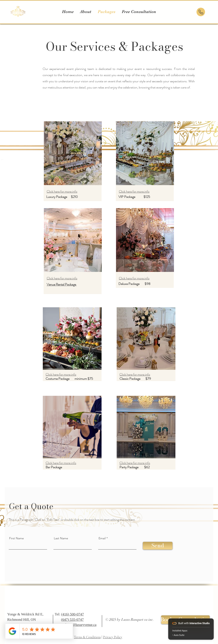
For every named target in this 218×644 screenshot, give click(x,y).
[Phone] (201, 12)
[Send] (158, 546)
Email (102, 538)
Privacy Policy (113, 637)
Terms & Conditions (87, 637)
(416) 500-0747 (72, 614)
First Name (16, 538)
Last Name (61, 538)
